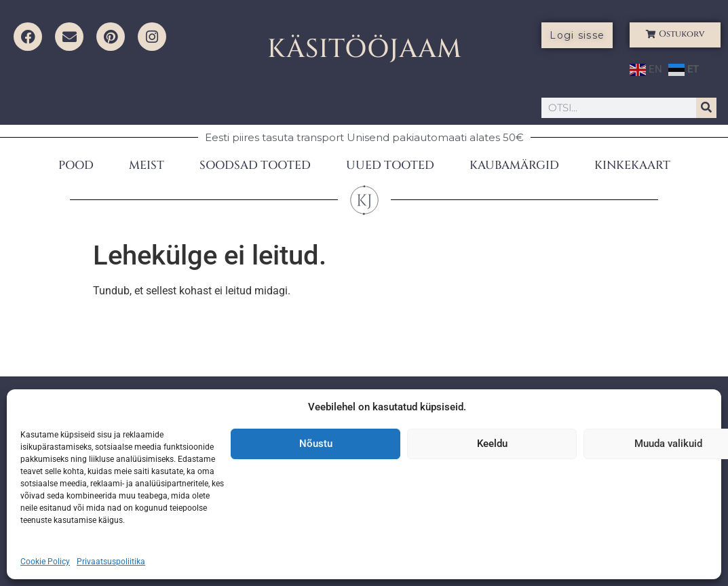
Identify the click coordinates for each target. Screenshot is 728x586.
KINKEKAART (632, 165)
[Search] (706, 108)
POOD (76, 165)
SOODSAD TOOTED (255, 165)
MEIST (147, 165)
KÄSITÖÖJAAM (365, 49)
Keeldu (492, 444)
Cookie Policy (45, 562)
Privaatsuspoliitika (111, 562)
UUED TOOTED (390, 165)
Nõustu (316, 444)
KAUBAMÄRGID (514, 165)
